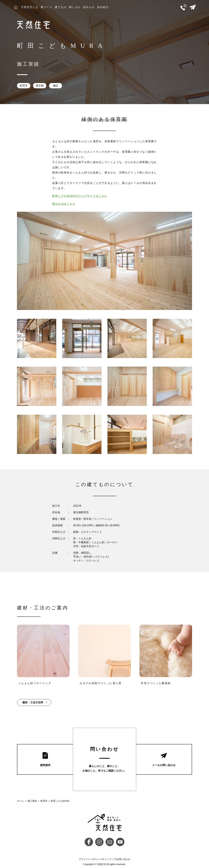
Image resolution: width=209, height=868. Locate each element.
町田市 (24, 86)
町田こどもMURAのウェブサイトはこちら (80, 196)
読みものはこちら (64, 204)
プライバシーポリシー (90, 859)
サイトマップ (109, 859)
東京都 (40, 86)
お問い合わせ (123, 859)
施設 (56, 86)
